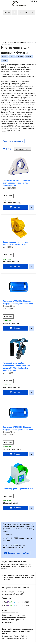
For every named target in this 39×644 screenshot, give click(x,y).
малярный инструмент (15, 42)
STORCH (5, 57)
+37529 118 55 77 (13, 131)
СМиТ (12, 57)
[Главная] (19, 8)
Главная (4, 42)
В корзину (17, 207)
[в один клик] (31, 207)
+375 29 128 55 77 (22, 605)
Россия (4, 60)
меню (15, 12)
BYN (35, 1)
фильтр (7, 149)
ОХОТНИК (20, 57)
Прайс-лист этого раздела (13, 141)
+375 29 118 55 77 (22, 602)
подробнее (8, 196)
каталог (7, 12)
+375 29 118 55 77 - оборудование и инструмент (17, 539)
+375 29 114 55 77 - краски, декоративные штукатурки (14, 546)
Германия (29, 57)
